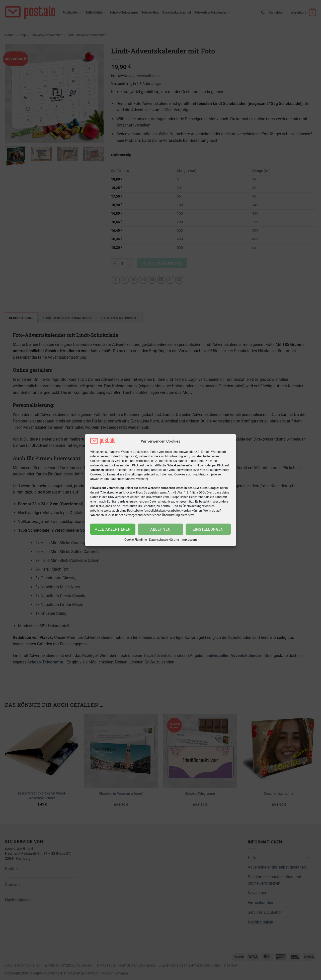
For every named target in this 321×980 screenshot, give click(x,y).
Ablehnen (160, 529)
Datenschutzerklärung (164, 540)
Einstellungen (208, 529)
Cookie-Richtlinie (136, 540)
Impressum (189, 540)
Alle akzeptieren (113, 529)
